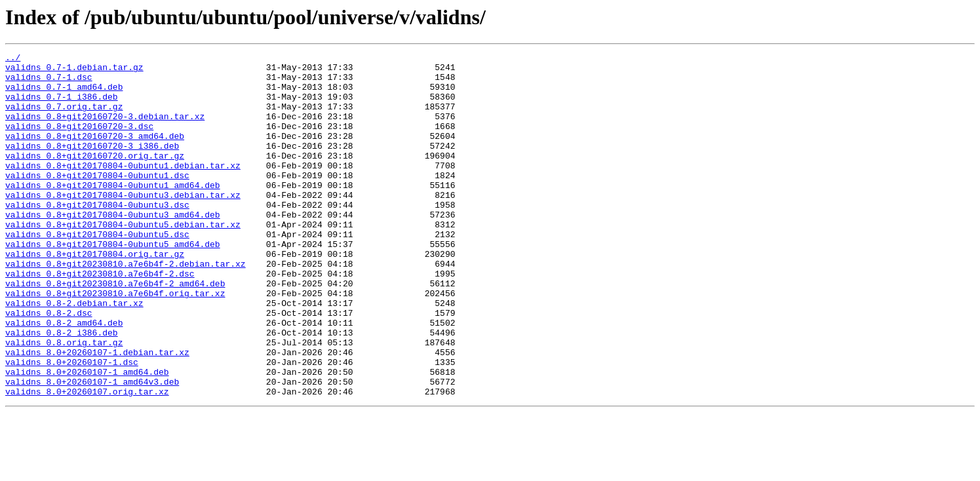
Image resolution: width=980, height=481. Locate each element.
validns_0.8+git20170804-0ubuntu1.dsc (97, 201)
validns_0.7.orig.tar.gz (64, 118)
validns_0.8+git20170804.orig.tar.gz (95, 295)
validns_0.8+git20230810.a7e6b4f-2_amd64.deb (115, 330)
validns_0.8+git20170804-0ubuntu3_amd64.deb (113, 248)
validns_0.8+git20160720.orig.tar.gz (95, 177)
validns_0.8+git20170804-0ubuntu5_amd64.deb (113, 283)
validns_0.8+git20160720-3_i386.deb (92, 165)
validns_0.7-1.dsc (49, 83)
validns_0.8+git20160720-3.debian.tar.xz (105, 130)
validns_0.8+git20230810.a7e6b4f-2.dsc (100, 318)
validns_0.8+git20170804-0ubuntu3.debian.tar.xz (123, 224)
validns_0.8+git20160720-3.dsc (79, 142)
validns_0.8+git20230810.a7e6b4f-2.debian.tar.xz (126, 307)
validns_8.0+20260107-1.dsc (72, 425)
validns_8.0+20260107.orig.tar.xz (87, 460)
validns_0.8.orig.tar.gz (64, 401)
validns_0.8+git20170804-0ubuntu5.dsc (97, 271)
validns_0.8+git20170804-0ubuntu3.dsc (97, 236)
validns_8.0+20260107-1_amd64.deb (87, 436)
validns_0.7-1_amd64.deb (64, 94)
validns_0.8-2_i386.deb (62, 389)
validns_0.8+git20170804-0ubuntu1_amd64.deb (113, 212)
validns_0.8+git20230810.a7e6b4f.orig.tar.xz (115, 342)
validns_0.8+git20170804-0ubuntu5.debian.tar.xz (123, 260)
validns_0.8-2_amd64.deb (64, 377)
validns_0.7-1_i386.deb (62, 106)
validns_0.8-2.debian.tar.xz (74, 354)
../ (13, 59)
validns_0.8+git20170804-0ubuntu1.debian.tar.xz (123, 189)
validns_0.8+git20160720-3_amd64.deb (95, 153)
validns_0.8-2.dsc (49, 366)
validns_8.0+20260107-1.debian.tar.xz (97, 413)
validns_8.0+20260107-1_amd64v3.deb (92, 448)
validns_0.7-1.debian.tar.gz (74, 71)
